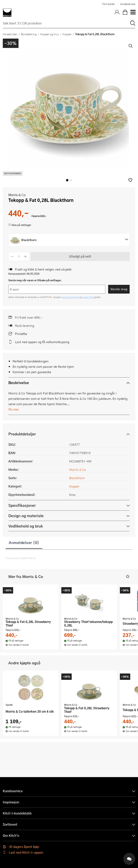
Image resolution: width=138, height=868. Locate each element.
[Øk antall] (26, 256)
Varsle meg (119, 289)
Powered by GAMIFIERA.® (21, 558)
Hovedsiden (10, 34)
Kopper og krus (50, 34)
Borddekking (29, 34)
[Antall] (19, 256)
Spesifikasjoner (22, 505)
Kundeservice (128, 4)
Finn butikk (108, 4)
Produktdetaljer (22, 434)
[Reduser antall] (12, 256)
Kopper (67, 34)
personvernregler (70, 297)
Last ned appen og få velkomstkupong (42, 342)
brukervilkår (88, 297)
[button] (130, 180)
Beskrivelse (19, 383)
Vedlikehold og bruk (26, 526)
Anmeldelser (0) (24, 542)
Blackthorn (77, 478)
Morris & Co (17, 195)
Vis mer (14, 409)
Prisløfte (21, 334)
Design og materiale (26, 516)
